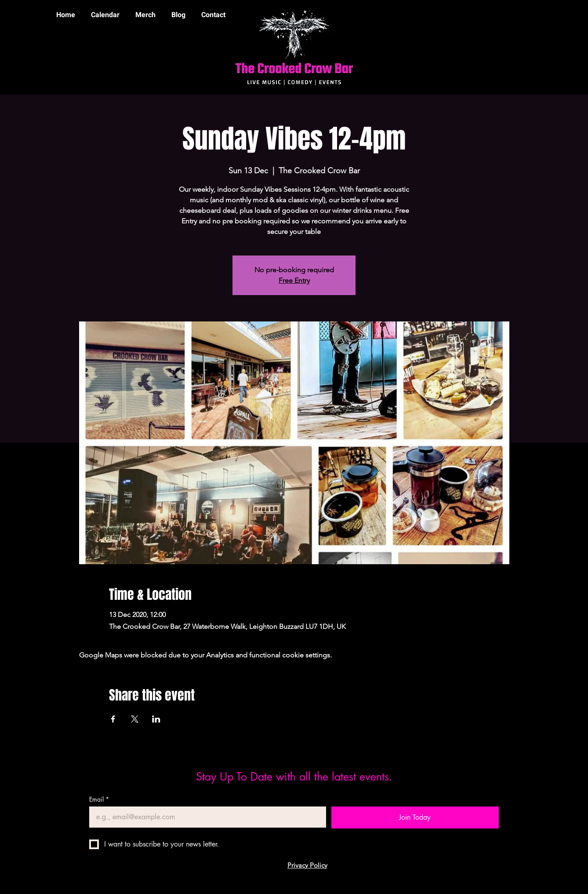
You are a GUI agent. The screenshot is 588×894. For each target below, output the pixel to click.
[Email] (205, 817)
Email (99, 799)
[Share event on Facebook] (113, 719)
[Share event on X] (135, 719)
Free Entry (294, 280)
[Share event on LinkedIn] (156, 719)
